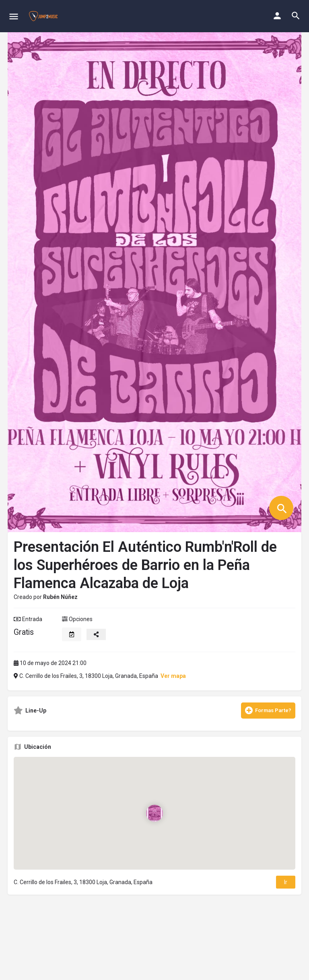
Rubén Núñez (60, 597)
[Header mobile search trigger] (296, 16)
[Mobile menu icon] (14, 16)
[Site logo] (44, 16)
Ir (286, 882)
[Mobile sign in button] (277, 16)
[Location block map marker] (154, 813)
